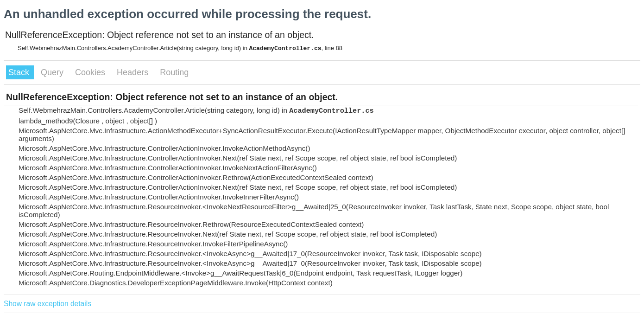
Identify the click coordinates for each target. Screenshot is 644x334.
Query (53, 72)
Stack (20, 72)
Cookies (91, 72)
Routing (174, 72)
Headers (134, 72)
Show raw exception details (47, 304)
